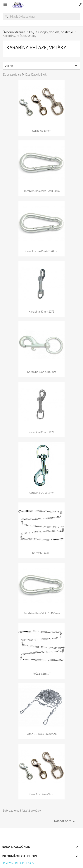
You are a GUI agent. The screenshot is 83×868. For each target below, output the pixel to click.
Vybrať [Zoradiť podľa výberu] (41, 66)
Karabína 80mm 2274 (41, 432)
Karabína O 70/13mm (42, 493)
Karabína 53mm (42, 131)
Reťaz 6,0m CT (41, 553)
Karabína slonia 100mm (42, 372)
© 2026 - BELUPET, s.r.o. (19, 863)
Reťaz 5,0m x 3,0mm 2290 (42, 734)
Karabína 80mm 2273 (41, 312)
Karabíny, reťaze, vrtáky (36, 47)
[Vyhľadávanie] (41, 16)
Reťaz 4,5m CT (42, 674)
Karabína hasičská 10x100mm (42, 613)
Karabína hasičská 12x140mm (41, 191)
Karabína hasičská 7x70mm (42, 251)
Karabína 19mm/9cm (42, 794)
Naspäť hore (65, 821)
